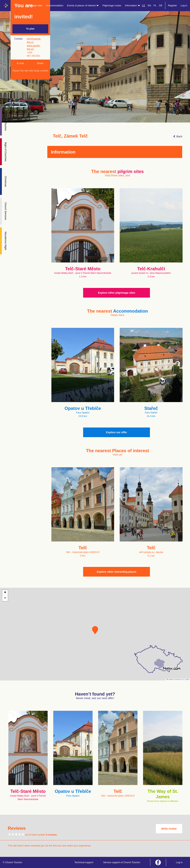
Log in (184, 5)
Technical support (84, 862)
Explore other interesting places (117, 572)
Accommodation (55, 5)
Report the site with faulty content (30, 71)
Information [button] (132, 5)
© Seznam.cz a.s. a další (181, 679)
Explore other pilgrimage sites (117, 293)
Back (178, 136)
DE (161, 5)
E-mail (20, 63)
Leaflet (170, 679)
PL (155, 5)
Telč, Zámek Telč (70, 136)
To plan (30, 29)
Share (40, 63)
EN (149, 5)
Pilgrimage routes (112, 5)
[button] (95, 630)
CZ (144, 5)
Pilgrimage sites (34, 5)
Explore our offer (117, 432)
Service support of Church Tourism (122, 862)
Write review (169, 829)
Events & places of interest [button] (83, 5)
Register (172, 5)
